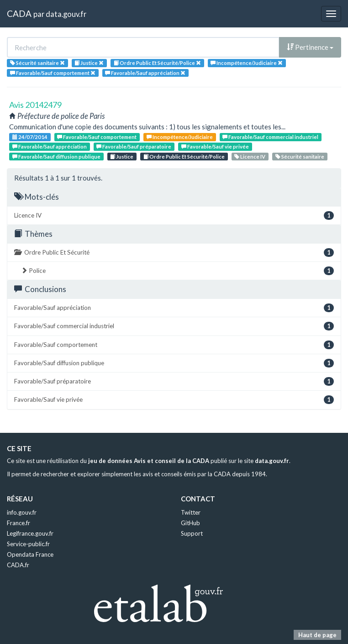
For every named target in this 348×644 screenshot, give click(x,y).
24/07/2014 (30, 137)
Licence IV (250, 157)
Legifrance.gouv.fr (30, 533)
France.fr (18, 523)
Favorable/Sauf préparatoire (134, 146)
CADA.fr (18, 565)
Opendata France (30, 554)
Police (177, 271)
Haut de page (317, 635)
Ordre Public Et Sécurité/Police (184, 157)
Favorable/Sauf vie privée (215, 146)
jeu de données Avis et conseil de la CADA (149, 461)
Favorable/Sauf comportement (97, 137)
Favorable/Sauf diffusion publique (56, 157)
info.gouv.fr (22, 512)
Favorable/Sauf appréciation (50, 146)
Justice (122, 157)
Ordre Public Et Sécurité (174, 253)
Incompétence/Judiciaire (180, 137)
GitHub (190, 523)
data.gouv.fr (66, 14)
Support (192, 533)
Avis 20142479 (35, 105)
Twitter (191, 512)
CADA (19, 13)
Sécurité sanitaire (300, 157)
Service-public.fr (28, 544)
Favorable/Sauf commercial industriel (270, 137)
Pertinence (310, 47)
